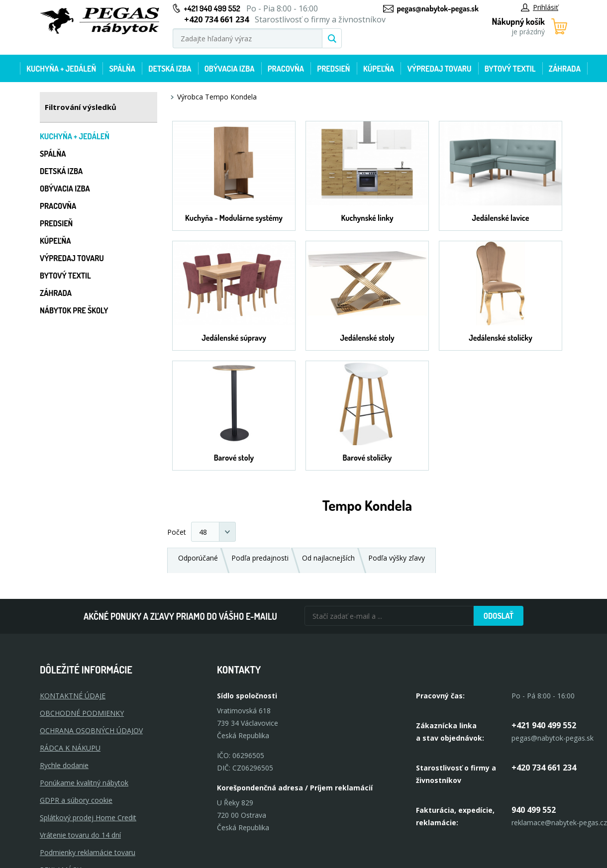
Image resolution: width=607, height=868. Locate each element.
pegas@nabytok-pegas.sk (438, 8)
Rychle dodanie (64, 765)
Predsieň (333, 69)
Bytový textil (510, 69)
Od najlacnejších (328, 558)
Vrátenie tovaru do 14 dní (80, 835)
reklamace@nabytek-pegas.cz (559, 822)
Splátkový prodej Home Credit (88, 818)
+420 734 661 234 (544, 768)
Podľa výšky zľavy (397, 558)
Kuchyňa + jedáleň (61, 69)
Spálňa (122, 69)
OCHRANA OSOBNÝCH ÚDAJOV (91, 730)
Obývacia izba (230, 69)
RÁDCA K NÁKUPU (70, 748)
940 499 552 (534, 810)
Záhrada (565, 69)
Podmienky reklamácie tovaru (88, 852)
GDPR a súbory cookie (76, 800)
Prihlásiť (540, 7)
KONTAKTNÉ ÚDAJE (73, 696)
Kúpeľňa (379, 69)
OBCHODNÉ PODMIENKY (82, 713)
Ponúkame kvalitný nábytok (84, 783)
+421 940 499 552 (212, 8)
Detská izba (170, 69)
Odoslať (499, 616)
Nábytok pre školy (74, 310)
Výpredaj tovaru (440, 69)
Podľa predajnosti (260, 558)
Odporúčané (198, 558)
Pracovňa (286, 69)
